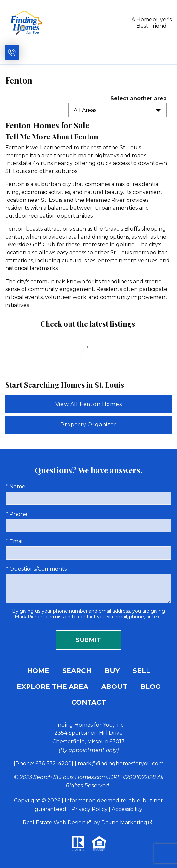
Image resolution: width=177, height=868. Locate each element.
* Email (15, 541)
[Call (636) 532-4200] (12, 53)
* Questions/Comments (36, 569)
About (114, 687)
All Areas (85, 110)
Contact (89, 702)
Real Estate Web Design (57, 823)
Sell (141, 671)
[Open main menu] (165, 53)
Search (77, 671)
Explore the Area (52, 687)
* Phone (17, 514)
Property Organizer (88, 424)
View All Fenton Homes (89, 404)
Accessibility (127, 809)
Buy (112, 671)
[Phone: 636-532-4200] (44, 763)
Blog (150, 687)
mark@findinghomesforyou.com (121, 763)
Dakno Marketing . (127, 823)
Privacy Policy (89, 809)
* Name (16, 487)
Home (38, 671)
